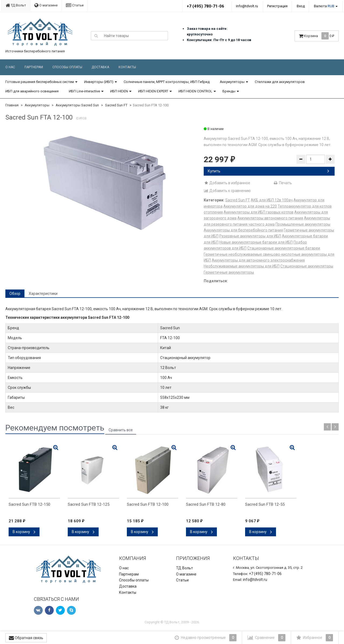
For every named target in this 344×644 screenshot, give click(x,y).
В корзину (24, 532)
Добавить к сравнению (227, 191)
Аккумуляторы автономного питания (270, 218)
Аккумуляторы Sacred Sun (77, 105)
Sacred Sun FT (116, 105)
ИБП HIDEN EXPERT (153, 91)
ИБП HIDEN (119, 91)
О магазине (46, 5)
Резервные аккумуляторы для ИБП (250, 236)
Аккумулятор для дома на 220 (250, 206)
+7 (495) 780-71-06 (205, 6)
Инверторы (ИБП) (99, 82)
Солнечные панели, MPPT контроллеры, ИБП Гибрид (167, 82)
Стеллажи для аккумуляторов (280, 82)
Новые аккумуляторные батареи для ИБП (256, 242)
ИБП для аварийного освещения (32, 91)
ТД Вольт (16, 5)
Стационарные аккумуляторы (307, 266)
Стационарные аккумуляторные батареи (284, 248)
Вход (301, 6)
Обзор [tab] (15, 294)
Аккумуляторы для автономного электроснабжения (258, 260)
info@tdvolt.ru (247, 6)
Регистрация (277, 6)
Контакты (127, 67)
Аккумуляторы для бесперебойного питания (243, 230)
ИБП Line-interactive (84, 91)
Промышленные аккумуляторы (303, 224)
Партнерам (34, 67)
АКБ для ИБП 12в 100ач (272, 200)
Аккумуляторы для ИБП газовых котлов (259, 212)
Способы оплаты (67, 67)
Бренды (229, 91)
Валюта (324, 6)
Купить (268, 171)
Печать (283, 183)
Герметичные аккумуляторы (229, 272)
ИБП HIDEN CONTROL (195, 91)
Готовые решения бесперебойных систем (40, 82)
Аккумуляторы (232, 82)
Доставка (100, 67)
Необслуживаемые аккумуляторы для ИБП (242, 266)
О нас (10, 67)
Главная (12, 105)
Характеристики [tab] (43, 294)
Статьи (75, 5)
